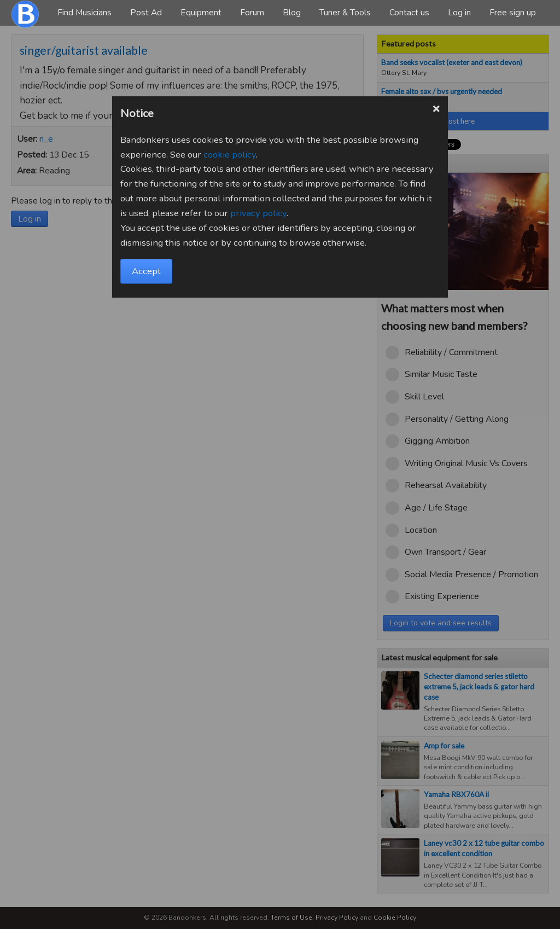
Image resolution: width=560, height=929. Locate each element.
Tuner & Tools (345, 13)
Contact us (409, 13)
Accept (146, 271)
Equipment (201, 13)
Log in (459, 13)
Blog (292, 13)
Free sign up (513, 13)
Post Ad (146, 13)
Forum (252, 13)
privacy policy (258, 213)
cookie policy (230, 155)
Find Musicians (84, 13)
